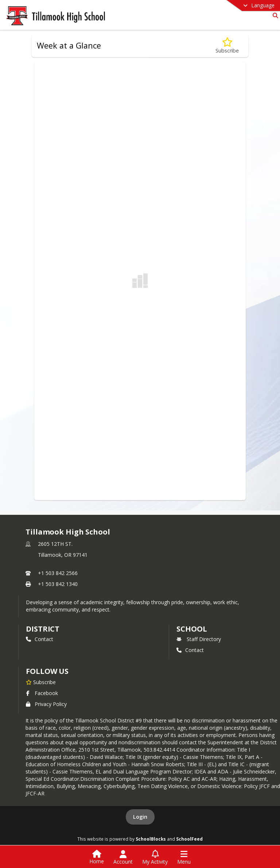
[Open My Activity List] (155, 857)
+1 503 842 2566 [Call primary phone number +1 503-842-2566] (58, 573)
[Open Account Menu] (123, 857)
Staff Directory (199, 639)
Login (140, 817)
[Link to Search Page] (274, 16)
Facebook (42, 693)
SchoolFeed (189, 839)
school (192, 629)
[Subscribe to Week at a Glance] (227, 46)
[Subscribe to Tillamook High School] (41, 682)
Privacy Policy (46, 704)
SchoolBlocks (151, 839)
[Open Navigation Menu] (184, 857)
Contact (40, 639)
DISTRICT (43, 629)
